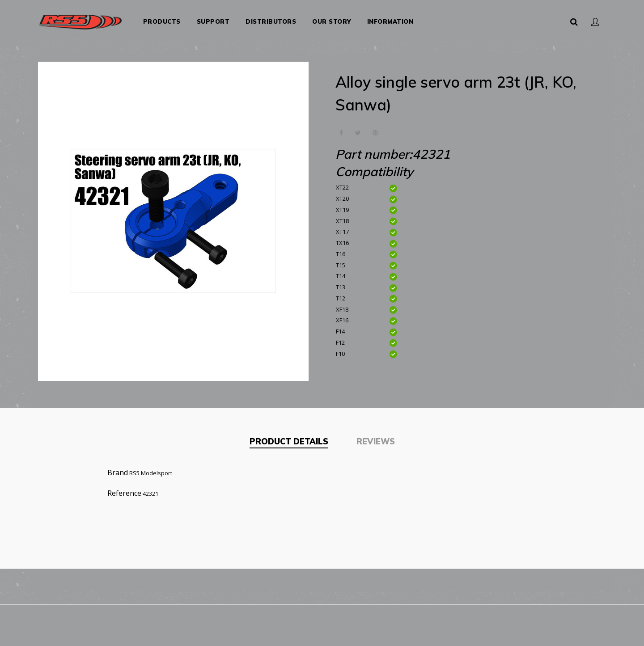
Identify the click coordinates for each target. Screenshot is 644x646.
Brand (118, 469)
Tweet (358, 129)
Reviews (376, 438)
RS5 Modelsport (151, 469)
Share (341, 129)
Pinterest (375, 129)
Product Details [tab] (289, 438)
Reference (124, 490)
